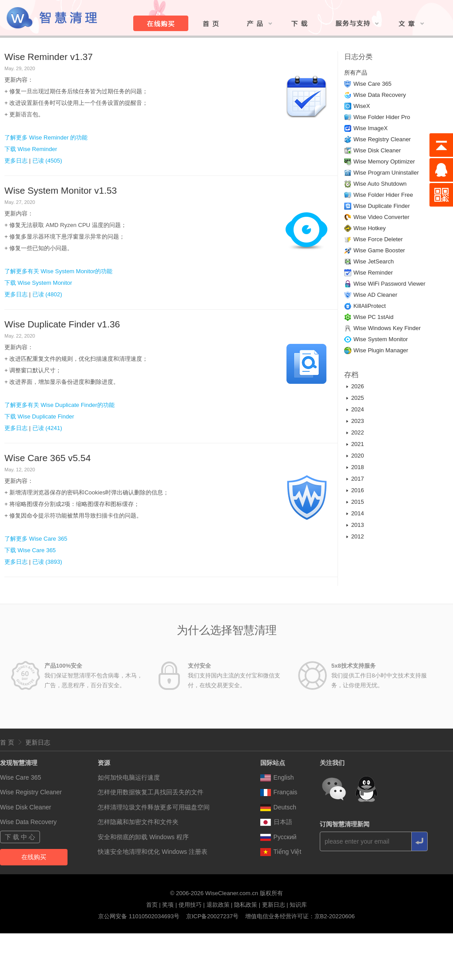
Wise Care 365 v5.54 (48, 458)
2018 (358, 467)
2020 (358, 456)
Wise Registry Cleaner (382, 139)
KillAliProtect (370, 306)
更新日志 (38, 742)
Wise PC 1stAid (374, 317)
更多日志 (16, 161)
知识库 (298, 905)
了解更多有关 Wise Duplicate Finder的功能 (60, 405)
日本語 (276, 822)
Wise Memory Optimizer (384, 161)
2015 (358, 502)
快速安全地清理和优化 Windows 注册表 (153, 852)
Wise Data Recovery (380, 95)
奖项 (168, 905)
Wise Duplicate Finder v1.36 (62, 324)
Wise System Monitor (381, 339)
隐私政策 (246, 905)
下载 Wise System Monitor (38, 283)
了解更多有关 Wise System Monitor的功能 (58, 271)
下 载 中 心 (20, 837)
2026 (358, 386)
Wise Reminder (373, 273)
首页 (152, 905)
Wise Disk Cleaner (377, 150)
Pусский (278, 837)
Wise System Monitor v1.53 (61, 190)
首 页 (7, 742)
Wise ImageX (371, 128)
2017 (358, 479)
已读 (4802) (47, 294)
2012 (358, 536)
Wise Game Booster (379, 250)
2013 (358, 525)
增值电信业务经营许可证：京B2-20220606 (300, 916)
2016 (358, 490)
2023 (358, 421)
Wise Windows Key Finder (387, 328)
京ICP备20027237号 (213, 916)
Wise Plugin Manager (381, 350)
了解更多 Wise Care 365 (36, 539)
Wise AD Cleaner (376, 295)
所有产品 (356, 73)
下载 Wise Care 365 (30, 550)
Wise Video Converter (381, 217)
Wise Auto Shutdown (380, 184)
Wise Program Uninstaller (386, 173)
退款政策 (218, 905)
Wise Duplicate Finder (382, 206)
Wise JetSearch (374, 261)
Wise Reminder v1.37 (49, 57)
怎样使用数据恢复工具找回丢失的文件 (151, 792)
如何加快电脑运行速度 (129, 777)
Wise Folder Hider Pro (382, 117)
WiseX (362, 106)
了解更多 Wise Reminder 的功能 (46, 137)
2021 (358, 444)
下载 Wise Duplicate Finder (39, 416)
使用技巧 (190, 905)
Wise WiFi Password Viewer (389, 284)
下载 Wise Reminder (31, 149)
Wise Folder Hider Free (383, 195)
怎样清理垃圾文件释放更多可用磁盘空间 (154, 807)
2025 (358, 398)
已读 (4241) (47, 428)
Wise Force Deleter (378, 239)
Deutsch (278, 807)
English (277, 777)
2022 (358, 432)
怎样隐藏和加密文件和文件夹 (138, 822)
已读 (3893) (47, 562)
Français (279, 792)
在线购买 (34, 857)
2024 (358, 409)
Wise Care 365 (373, 84)
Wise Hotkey (370, 228)
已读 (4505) (47, 161)
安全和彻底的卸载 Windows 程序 (143, 837)
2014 (358, 513)
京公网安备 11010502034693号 (139, 916)
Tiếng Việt (281, 852)
